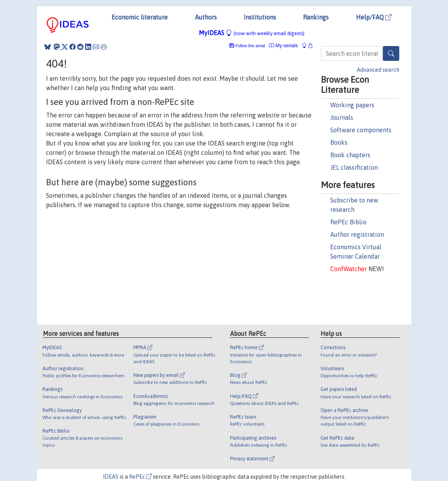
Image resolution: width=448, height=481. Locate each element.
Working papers (352, 105)
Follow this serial (250, 46)
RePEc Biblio (348, 222)
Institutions (260, 17)
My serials (283, 45)
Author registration (357, 234)
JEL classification (354, 167)
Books (339, 142)
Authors (206, 17)
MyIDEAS (252, 33)
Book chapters (350, 155)
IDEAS (111, 477)
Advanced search (378, 70)
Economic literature (140, 17)
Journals (342, 117)
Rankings (316, 17)
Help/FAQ (374, 17)
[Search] (391, 53)
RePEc (140, 477)
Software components (361, 130)
